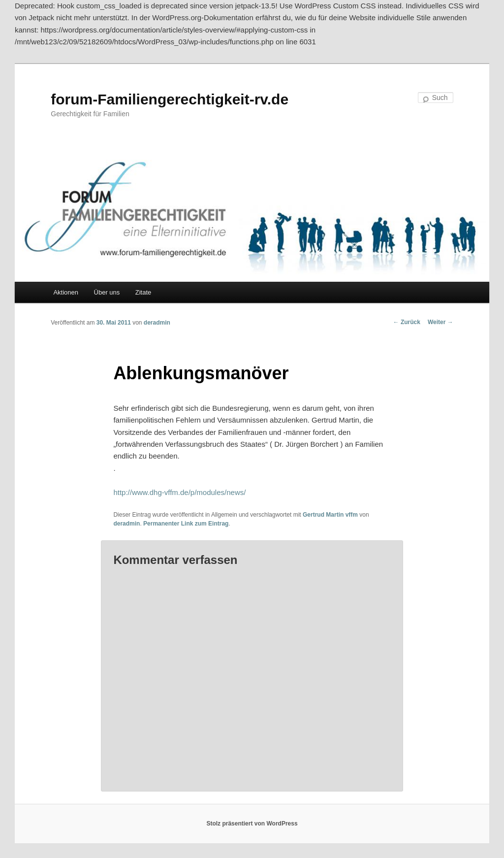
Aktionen (66, 292)
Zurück (407, 322)
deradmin (157, 323)
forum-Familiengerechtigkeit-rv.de (170, 99)
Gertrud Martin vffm (330, 515)
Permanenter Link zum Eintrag (186, 524)
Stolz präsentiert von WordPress (252, 824)
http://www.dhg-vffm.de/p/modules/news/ (179, 492)
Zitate (143, 292)
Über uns (107, 292)
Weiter (441, 322)
